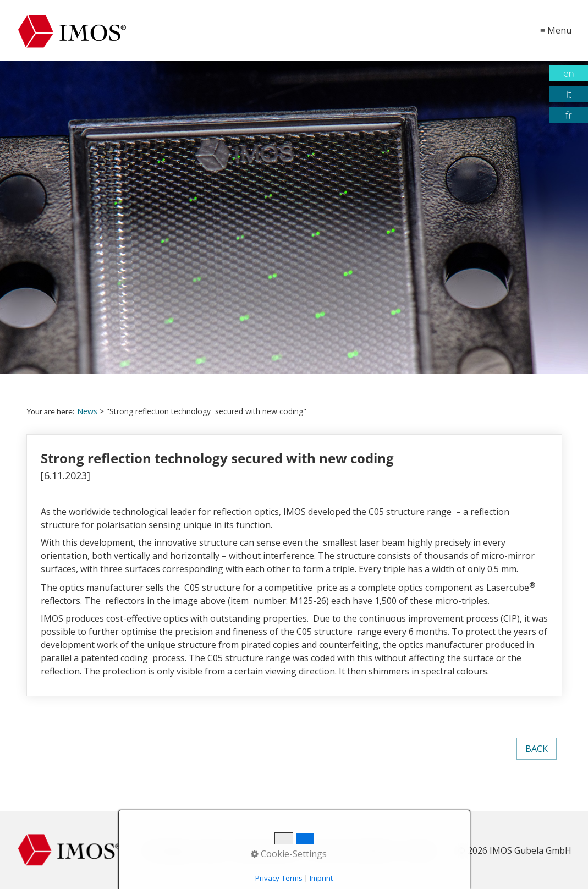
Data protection (266, 850)
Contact (418, 850)
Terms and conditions (351, 850)
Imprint (212, 850)
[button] (537, 749)
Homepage (167, 850)
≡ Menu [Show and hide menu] (556, 30)
